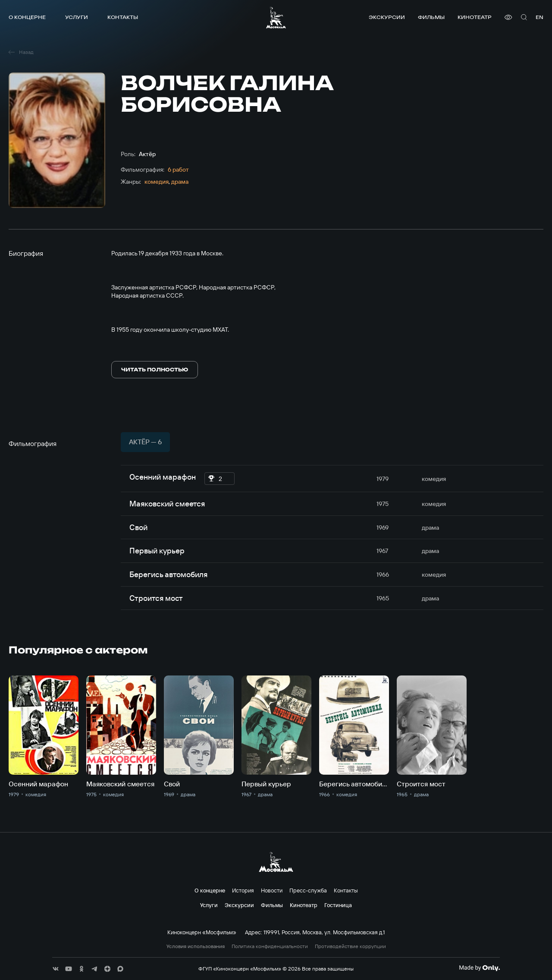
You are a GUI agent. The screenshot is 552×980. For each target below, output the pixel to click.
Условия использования (196, 946)
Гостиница (338, 905)
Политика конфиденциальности (270, 946)
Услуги (77, 17)
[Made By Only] (479, 968)
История (243, 890)
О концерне (27, 17)
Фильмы (431, 17)
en (539, 17)
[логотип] (276, 17)
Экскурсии (387, 17)
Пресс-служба (308, 890)
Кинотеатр (475, 17)
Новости (272, 890)
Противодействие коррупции (350, 946)
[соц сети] (56, 969)
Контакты (123, 17)
